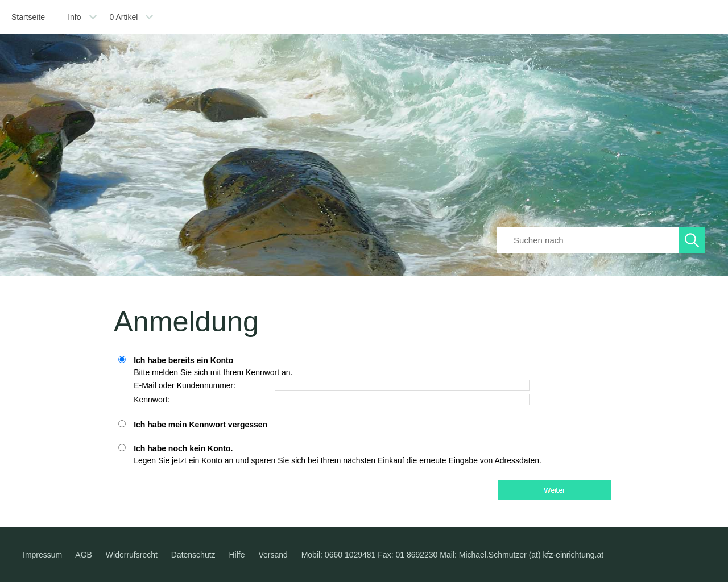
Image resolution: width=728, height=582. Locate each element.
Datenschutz (193, 555)
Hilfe (237, 555)
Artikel (124, 17)
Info (74, 17)
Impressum (42, 555)
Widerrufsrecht (132, 555)
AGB (84, 555)
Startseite (28, 17)
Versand (273, 555)
